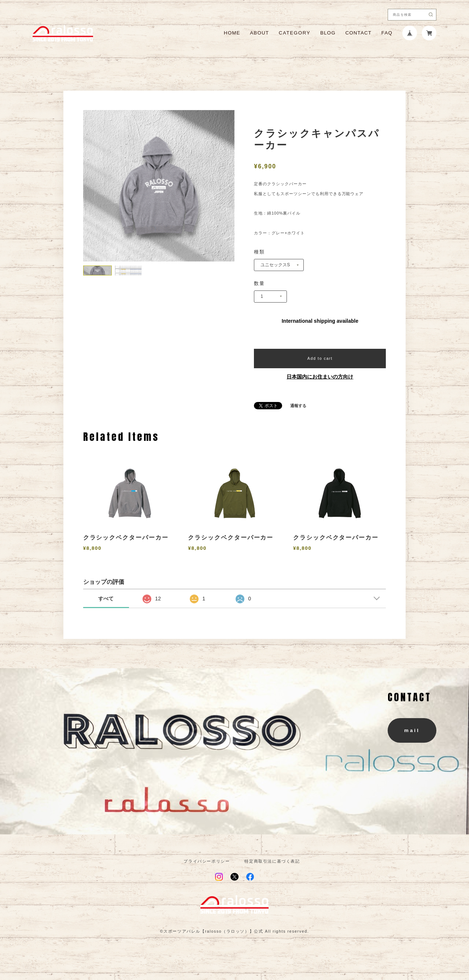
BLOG (328, 33)
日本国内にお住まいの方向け (320, 377)
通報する (298, 406)
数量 (259, 283)
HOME (232, 33)
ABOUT (259, 33)
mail (412, 730)
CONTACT (358, 33)
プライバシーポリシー (207, 861)
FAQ (387, 33)
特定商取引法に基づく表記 (272, 861)
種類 (259, 252)
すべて (106, 599)
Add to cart (320, 358)
